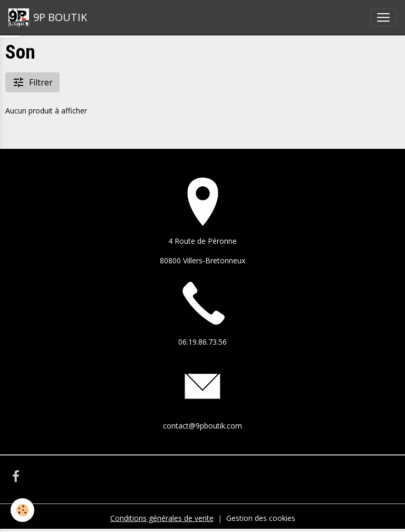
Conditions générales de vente (162, 518)
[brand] (48, 17)
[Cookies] (22, 510)
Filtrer (32, 82)
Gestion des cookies (261, 518)
